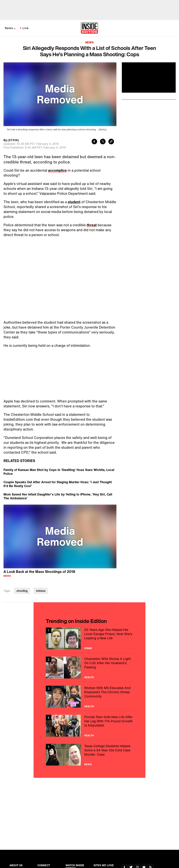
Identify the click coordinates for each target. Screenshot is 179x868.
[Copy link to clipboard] (111, 142)
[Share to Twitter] (103, 142)
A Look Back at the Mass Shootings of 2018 (39, 572)
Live (26, 28)
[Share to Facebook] (94, 142)
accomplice (57, 170)
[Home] (89, 28)
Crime (88, 648)
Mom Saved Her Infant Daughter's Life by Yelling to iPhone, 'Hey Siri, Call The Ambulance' (58, 496)
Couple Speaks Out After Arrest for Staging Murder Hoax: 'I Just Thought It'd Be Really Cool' (58, 484)
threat (92, 225)
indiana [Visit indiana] (41, 591)
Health (89, 677)
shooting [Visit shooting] (22, 591)
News (9, 28)
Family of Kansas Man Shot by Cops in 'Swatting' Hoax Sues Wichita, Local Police (59, 472)
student (74, 202)
